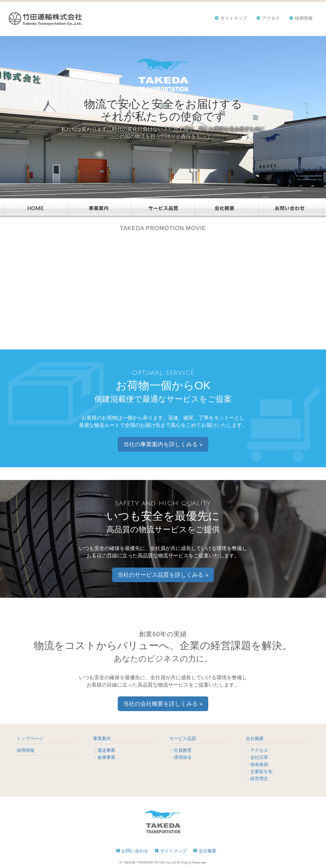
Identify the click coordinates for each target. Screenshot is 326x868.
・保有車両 (257, 765)
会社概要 (255, 738)
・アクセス (257, 750)
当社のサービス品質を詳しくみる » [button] (163, 575)
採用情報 (304, 18)
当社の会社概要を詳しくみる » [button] (163, 704)
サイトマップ (234, 18)
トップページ (30, 738)
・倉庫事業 (104, 757)
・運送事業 (104, 750)
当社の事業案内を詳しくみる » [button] (163, 444)
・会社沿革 (257, 757)
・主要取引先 (259, 772)
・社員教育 (181, 750)
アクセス (271, 18)
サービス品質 (183, 738)
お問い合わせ (135, 851)
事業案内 (102, 738)
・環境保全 (181, 757)
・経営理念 (257, 779)
